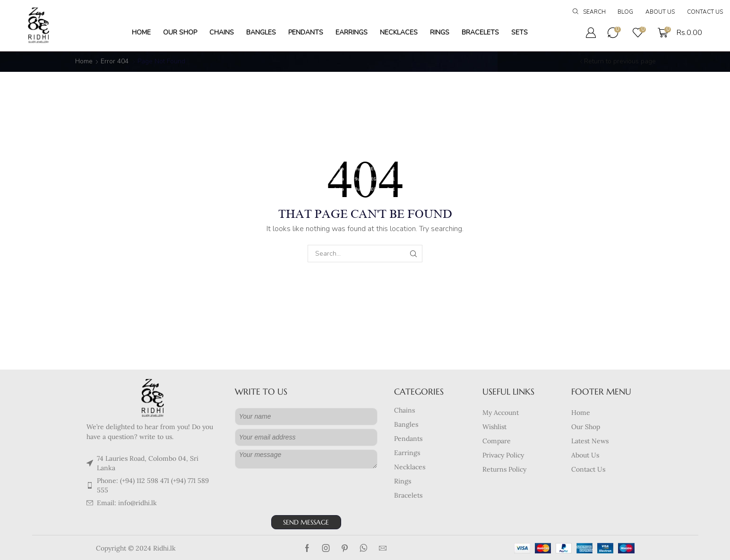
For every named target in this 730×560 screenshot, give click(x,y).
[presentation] (307, 493)
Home (84, 61)
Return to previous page (620, 61)
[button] (589, 12)
